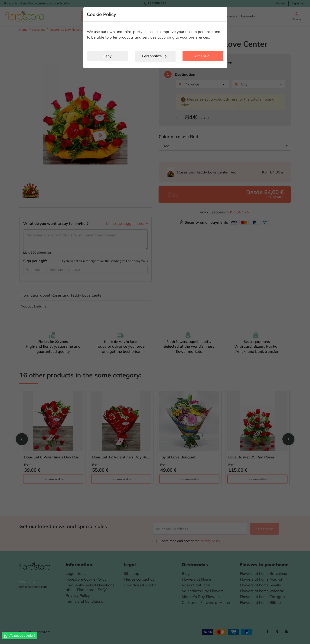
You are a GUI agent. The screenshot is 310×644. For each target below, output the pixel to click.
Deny (107, 56)
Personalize (155, 56)
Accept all (203, 56)
